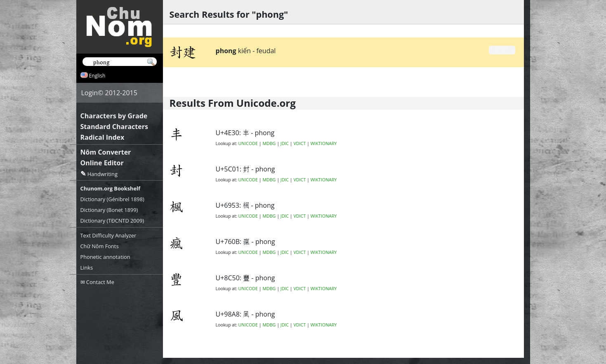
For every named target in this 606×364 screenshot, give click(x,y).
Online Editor (102, 163)
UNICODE (248, 143)
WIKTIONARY (324, 143)
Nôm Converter (106, 152)
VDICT (299, 143)
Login (90, 93)
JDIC (285, 143)
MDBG (269, 143)
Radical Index (103, 137)
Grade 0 (502, 50)
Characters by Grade (114, 116)
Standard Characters (114, 127)
